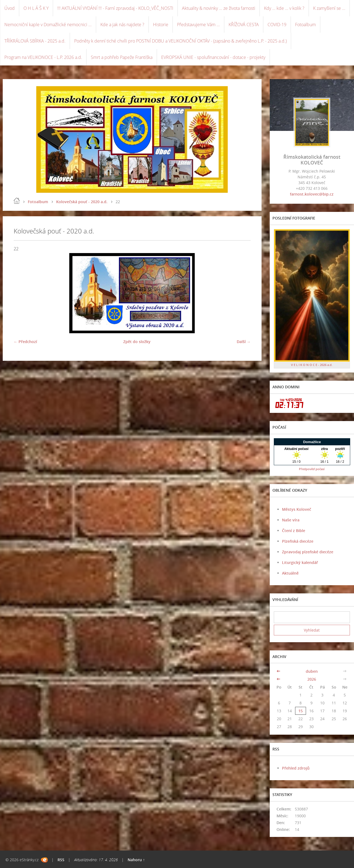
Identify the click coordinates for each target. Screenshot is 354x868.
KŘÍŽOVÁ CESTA (244, 25)
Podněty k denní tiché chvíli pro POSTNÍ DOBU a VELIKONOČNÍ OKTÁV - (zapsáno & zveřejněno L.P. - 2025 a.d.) (180, 41)
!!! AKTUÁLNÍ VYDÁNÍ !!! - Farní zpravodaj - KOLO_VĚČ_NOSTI (115, 8)
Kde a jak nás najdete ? (122, 25)
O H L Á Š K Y (36, 8)
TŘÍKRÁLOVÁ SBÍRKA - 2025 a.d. (35, 41)
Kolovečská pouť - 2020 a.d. (82, 202)
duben (312, 671)
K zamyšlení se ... (329, 8)
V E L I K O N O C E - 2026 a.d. (312, 365)
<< (279, 671)
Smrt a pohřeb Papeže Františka (122, 57)
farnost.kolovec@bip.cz (312, 194)
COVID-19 (277, 25)
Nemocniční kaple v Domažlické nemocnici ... (48, 25)
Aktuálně (290, 573)
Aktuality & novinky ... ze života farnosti (219, 8)
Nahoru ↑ (136, 860)
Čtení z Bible (294, 531)
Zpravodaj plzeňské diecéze (308, 552)
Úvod (10, 8)
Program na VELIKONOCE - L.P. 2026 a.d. (43, 57)
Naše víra (291, 520)
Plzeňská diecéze (298, 541)
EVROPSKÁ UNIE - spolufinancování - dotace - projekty (213, 57)
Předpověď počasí (312, 469)
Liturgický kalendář (300, 562)
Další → (244, 342)
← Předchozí (25, 342)
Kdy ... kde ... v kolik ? (284, 8)
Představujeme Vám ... (198, 25)
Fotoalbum (305, 25)
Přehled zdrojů (296, 768)
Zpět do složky (137, 342)
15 (301, 711)
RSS (61, 860)
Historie (161, 25)
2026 (312, 679)
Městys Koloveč (297, 509)
